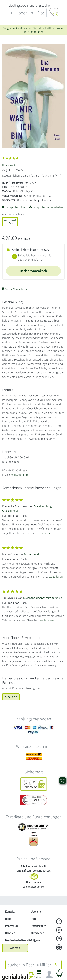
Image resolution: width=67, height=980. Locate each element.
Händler (10, 933)
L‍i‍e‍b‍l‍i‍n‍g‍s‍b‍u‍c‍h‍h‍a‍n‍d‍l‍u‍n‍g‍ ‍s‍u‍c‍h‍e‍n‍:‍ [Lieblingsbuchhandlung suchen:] (30, 5)
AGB (33, 919)
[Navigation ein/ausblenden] (49, 974)
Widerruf (15, 948)
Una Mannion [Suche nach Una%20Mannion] (10, 165)
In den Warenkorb (33, 271)
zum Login (11, 697)
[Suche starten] (57, 965)
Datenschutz (38, 926)
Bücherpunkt (31, 554)
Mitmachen (37, 933)
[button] (39, 975)
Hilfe (8, 919)
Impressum (12, 926)
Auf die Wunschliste (15, 289)
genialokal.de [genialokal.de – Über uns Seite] (15, 28)
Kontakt (10, 912)
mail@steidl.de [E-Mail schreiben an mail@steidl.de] (19, 475)
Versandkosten (42, 871)
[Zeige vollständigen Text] (33, 516)
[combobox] (29, 965)
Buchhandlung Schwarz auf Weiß (43, 598)
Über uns (36, 912)
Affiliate (35, 940)
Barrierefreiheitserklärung (16, 940)
